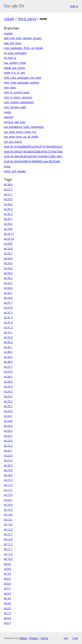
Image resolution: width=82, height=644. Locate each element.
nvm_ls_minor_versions (18, 97)
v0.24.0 (8, 421)
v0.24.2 (8, 391)
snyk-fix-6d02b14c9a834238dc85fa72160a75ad (33, 152)
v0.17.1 (8, 490)
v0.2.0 (7, 608)
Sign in (74, 6)
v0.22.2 (8, 446)
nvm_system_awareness (19, 102)
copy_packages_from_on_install (23, 48)
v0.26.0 (8, 382)
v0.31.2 (8, 327)
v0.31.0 (8, 337)
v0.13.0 (8, 524)
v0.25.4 (8, 386)
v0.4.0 (7, 598)
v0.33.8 (8, 249)
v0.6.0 (7, 584)
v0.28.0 (8, 362)
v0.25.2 (8, 401)
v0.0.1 (7, 623)
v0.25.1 (8, 406)
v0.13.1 (8, 520)
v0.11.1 (8, 549)
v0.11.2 (8, 544)
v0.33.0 (8, 288)
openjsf (9, 117)
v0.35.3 (8, 209)
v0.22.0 (8, 455)
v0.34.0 (8, 229)
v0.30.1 (8, 347)
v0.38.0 (8, 184)
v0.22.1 (8, 450)
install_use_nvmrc (15, 68)
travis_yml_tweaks (15, 171)
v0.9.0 (7, 564)
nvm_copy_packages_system (22, 82)
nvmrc (8, 112)
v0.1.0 (7, 613)
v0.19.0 (8, 470)
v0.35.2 (8, 214)
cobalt (9, 19)
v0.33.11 (9, 234)
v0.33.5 (8, 263)
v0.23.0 (8, 441)
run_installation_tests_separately (24, 127)
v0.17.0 (8, 495)
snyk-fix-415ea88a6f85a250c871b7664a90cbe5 (33, 146)
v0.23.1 (8, 436)
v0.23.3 (8, 426)
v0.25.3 (8, 396)
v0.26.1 (8, 377)
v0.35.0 (8, 224)
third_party (27, 19)
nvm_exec (10, 87)
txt (66, 638)
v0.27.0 (8, 372)
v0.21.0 (8, 460)
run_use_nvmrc (13, 142)
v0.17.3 (8, 480)
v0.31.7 (8, 303)
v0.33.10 (9, 239)
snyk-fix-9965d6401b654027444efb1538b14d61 (33, 156)
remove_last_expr (15, 122)
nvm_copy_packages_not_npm (23, 78)
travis (7, 166)
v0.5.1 (7, 588)
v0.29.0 (8, 357)
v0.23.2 (8, 431)
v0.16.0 (8, 505)
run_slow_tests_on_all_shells (21, 137)
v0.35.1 (8, 219)
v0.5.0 (7, 593)
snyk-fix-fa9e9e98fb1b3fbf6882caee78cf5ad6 (32, 161)
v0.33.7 (8, 253)
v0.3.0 (7, 603)
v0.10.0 (8, 559)
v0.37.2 (8, 189)
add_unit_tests (13, 43)
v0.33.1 (8, 283)
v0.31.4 (8, 317)
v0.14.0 (8, 514)
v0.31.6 (8, 308)
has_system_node (15, 63)
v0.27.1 (8, 367)
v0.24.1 (8, 416)
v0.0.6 (7, 618)
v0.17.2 (8, 485)
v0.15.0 (8, 510)
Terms (44, 638)
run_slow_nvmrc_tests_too (20, 132)
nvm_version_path (15, 107)
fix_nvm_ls (10, 58)
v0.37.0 (8, 199)
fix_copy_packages (15, 53)
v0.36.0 (8, 204)
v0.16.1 (8, 500)
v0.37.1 (8, 194)
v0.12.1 (8, 534)
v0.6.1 (7, 579)
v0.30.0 (8, 352)
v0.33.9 (8, 244)
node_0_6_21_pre (14, 73)
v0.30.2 (8, 342)
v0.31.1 (8, 332)
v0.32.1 (8, 293)
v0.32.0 (8, 298)
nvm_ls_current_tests (17, 92)
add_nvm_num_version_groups (23, 38)
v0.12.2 (8, 529)
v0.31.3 (8, 322)
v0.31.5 (8, 313)
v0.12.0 (8, 539)
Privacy (34, 638)
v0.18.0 (8, 475)
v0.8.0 (7, 569)
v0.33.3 (8, 273)
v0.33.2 (8, 278)
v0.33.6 (8, 258)
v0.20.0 (8, 465)
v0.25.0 (8, 411)
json (75, 638)
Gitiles (23, 638)
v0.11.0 (8, 554)
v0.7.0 (7, 574)
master (8, 33)
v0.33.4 (8, 268)
